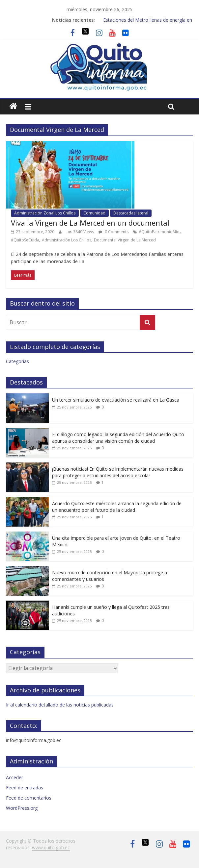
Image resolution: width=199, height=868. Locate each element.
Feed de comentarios (29, 798)
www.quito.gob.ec (51, 847)
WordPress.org (22, 808)
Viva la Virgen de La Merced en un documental (90, 223)
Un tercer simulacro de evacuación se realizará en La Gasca (116, 400)
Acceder (14, 777)
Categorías (17, 361)
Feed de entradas (25, 788)
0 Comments (114, 232)
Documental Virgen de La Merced (125, 240)
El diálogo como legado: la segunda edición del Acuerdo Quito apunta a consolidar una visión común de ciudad (118, 438)
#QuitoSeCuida (25, 240)
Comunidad (94, 213)
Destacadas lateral (131, 213)
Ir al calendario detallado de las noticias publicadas (60, 705)
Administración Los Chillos (67, 240)
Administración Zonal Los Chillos (45, 213)
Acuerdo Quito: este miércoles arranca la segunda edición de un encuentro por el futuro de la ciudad (117, 507)
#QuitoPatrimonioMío (159, 232)
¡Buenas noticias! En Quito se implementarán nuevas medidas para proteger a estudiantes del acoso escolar (118, 472)
